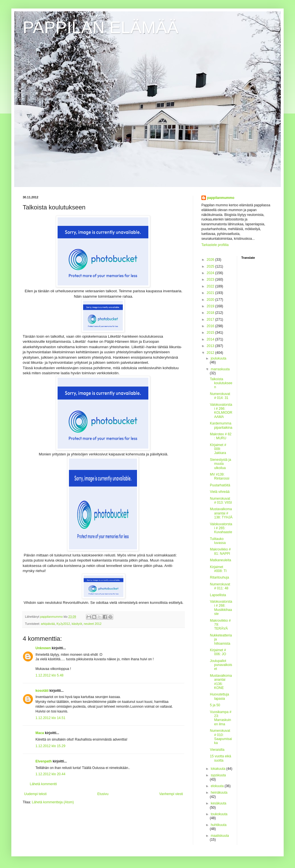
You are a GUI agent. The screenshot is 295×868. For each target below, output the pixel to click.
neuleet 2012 (92, 624)
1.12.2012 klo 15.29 (50, 746)
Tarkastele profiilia (215, 245)
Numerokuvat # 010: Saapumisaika (221, 737)
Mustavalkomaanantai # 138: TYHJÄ (221, 513)
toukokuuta (219, 814)
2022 (211, 286)
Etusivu (103, 794)
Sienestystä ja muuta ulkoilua (221, 464)
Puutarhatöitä (220, 485)
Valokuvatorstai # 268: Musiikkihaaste (221, 608)
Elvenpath (44, 761)
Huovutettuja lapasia (219, 696)
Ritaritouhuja (219, 577)
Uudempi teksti (35, 794)
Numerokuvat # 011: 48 (220, 586)
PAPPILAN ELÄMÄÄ (101, 27)
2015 (211, 333)
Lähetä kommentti (43, 784)
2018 (211, 313)
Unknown (43, 648)
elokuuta (218, 786)
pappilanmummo (221, 198)
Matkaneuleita (221, 560)
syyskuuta (218, 775)
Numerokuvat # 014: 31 (220, 396)
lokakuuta (219, 769)
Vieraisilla (217, 750)
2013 (211, 346)
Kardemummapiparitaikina (221, 425)
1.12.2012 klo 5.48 (49, 675)
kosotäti (42, 691)
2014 (211, 339)
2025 (211, 266)
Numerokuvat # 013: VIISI (221, 501)
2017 (211, 320)
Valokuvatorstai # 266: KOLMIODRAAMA (221, 411)
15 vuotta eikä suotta (221, 758)
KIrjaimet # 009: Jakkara (218, 449)
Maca (40, 733)
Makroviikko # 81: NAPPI (220, 551)
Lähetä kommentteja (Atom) (53, 802)
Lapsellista (218, 595)
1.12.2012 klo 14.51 (50, 718)
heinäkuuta (219, 793)
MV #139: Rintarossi (220, 476)
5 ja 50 (215, 705)
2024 (211, 273)
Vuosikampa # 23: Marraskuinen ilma (221, 718)
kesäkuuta (219, 803)
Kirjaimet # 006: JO (218, 652)
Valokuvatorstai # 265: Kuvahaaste (221, 528)
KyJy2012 (63, 624)
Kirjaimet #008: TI (218, 569)
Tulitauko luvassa (218, 541)
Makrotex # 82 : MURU (221, 436)
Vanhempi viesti (171, 794)
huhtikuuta (219, 825)
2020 (211, 300)
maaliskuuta (220, 836)
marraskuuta (220, 369)
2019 (211, 306)
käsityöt (77, 624)
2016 (211, 326)
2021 (211, 293)
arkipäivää (48, 624)
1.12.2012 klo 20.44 (50, 774)
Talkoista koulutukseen (221, 383)
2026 (211, 260)
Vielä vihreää (220, 492)
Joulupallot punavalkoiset (221, 665)
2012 (211, 353)
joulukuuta (219, 358)
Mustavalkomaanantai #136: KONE (221, 682)
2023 (211, 279)
